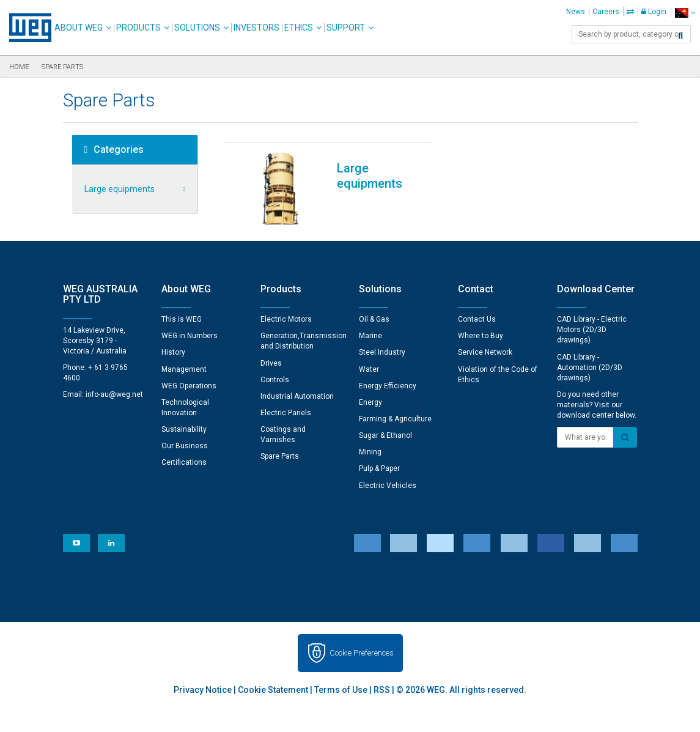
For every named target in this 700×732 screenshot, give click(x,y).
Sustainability (184, 429)
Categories (114, 150)
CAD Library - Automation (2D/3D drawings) (590, 368)
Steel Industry (382, 352)
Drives (271, 363)
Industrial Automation (297, 396)
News (576, 12)
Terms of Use (341, 690)
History (173, 352)
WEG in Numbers (190, 336)
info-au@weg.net (114, 394)
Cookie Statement (273, 690)
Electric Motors (286, 319)
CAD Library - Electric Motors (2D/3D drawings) (592, 330)
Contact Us (477, 319)
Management (184, 369)
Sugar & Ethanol (385, 435)
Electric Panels (286, 413)
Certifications (184, 462)
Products (138, 28)
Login (654, 12)
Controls (275, 380)
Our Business (185, 446)
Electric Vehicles (388, 486)
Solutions (197, 28)
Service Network (485, 352)
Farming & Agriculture (395, 419)
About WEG (79, 28)
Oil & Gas (374, 319)
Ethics (299, 28)
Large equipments (120, 189)
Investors (256, 28)
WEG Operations (189, 386)
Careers (606, 12)
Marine (370, 336)
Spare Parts (280, 456)
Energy (370, 402)
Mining (370, 452)
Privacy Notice (203, 690)
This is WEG (182, 319)
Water (369, 369)
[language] (685, 13)
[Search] (680, 35)
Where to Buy (481, 336)
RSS (382, 690)
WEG (26, 28)
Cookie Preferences (362, 653)
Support (346, 28)
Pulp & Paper (379, 468)
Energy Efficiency (388, 386)
